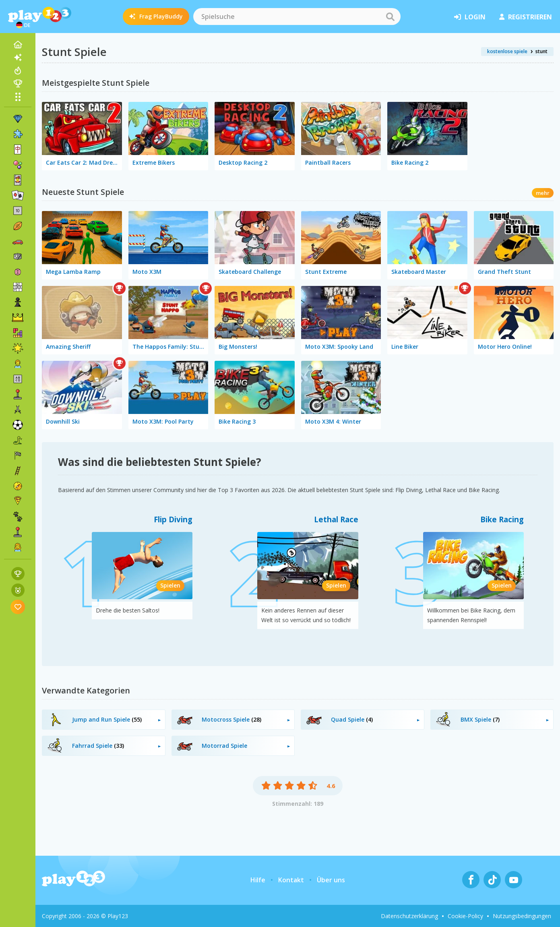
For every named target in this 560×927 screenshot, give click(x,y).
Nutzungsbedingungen (522, 916)
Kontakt (291, 880)
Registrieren (526, 17)
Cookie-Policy (465, 916)
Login (470, 17)
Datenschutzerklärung (409, 916)
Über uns (331, 880)
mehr (543, 193)
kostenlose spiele (507, 51)
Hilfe (258, 880)
